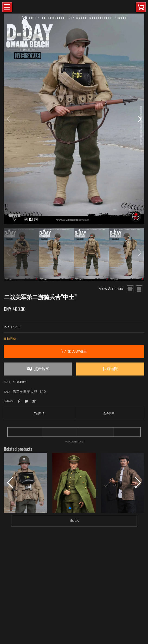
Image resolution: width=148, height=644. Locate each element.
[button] (139, 119)
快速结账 (110, 369)
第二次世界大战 (25, 392)
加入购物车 (74, 352)
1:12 (43, 392)
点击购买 (38, 369)
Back (74, 520)
